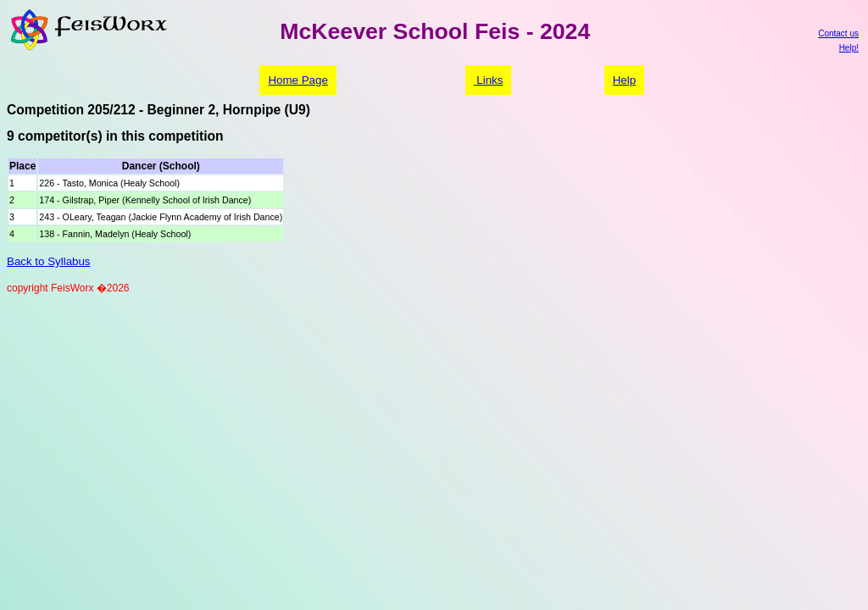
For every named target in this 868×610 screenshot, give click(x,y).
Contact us (838, 33)
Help (624, 80)
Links (489, 80)
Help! (849, 48)
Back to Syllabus (49, 261)
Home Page (298, 80)
